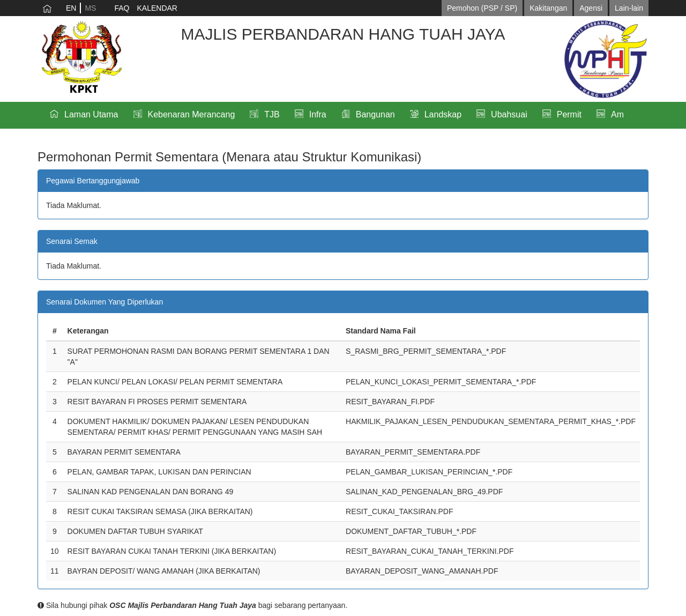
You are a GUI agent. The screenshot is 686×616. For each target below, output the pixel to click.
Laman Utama (91, 114)
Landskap (443, 114)
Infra (318, 114)
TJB (272, 114)
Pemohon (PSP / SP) (482, 8)
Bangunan (375, 114)
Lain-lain (629, 8)
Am (617, 114)
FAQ (122, 8)
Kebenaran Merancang (192, 114)
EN (71, 8)
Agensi (591, 8)
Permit (569, 114)
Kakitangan (548, 8)
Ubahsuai (509, 114)
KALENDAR (157, 8)
